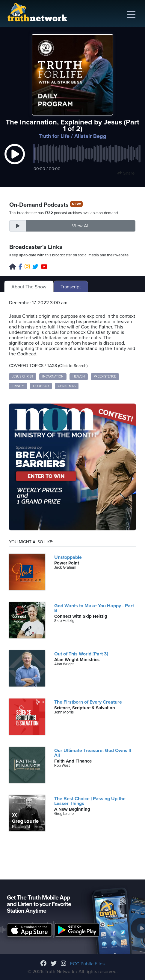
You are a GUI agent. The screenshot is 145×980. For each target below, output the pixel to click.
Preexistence (105, 376)
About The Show (29, 287)
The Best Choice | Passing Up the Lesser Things (90, 801)
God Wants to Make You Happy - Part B (94, 608)
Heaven (79, 376)
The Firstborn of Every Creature (88, 702)
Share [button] (126, 173)
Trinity (18, 386)
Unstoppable (68, 557)
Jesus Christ (23, 376)
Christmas (67, 386)
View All (81, 226)
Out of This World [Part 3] (81, 654)
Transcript (71, 287)
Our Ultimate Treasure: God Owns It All (93, 753)
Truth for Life (54, 136)
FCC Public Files (87, 964)
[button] (15, 160)
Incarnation (53, 376)
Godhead (41, 386)
